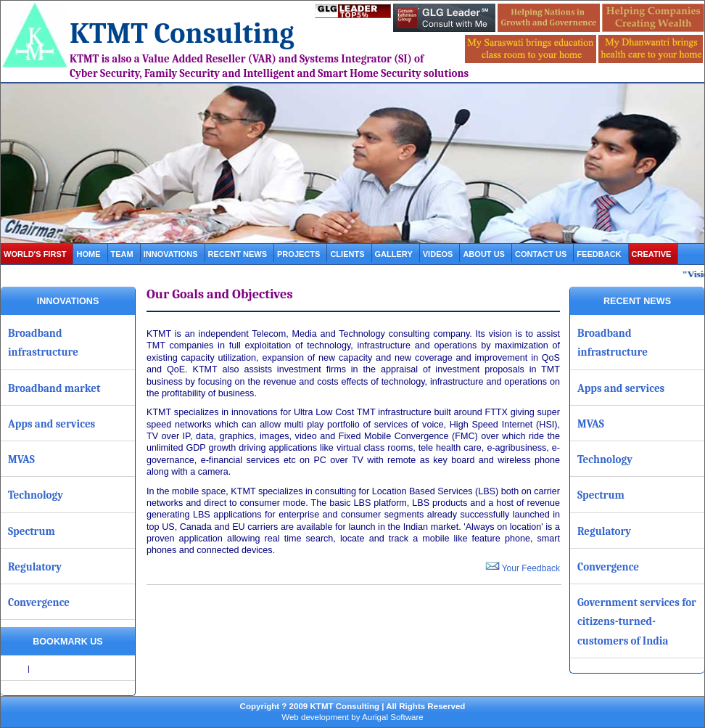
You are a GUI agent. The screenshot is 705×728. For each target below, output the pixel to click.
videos (438, 254)
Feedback (599, 254)
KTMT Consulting (182, 33)
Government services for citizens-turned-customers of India (637, 622)
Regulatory (35, 567)
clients (347, 254)
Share (15, 668)
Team (122, 254)
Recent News (238, 254)
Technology (36, 495)
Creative (652, 254)
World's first (35, 254)
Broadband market (54, 388)
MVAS (21, 459)
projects (298, 254)
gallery (394, 254)
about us (484, 254)
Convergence (39, 602)
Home (88, 254)
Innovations (171, 254)
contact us (541, 254)
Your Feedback (523, 568)
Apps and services (51, 424)
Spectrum (32, 531)
